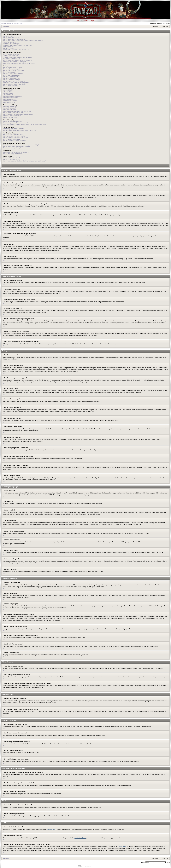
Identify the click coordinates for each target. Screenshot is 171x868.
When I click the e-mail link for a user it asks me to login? (19, 63)
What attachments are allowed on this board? (16, 152)
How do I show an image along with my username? (18, 60)
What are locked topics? (10, 101)
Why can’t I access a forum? (11, 77)
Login (92, 21)
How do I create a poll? (9, 72)
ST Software (87, 866)
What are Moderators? (9, 108)
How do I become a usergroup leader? (14, 113)
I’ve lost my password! (9, 42)
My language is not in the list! (11, 59)
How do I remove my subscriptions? (13, 148)
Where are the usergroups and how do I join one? (17, 111)
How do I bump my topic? (10, 86)
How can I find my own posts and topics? (15, 141)
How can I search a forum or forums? (13, 135)
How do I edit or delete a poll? (11, 75)
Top (4, 178)
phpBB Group (51, 829)
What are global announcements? (12, 96)
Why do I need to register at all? (12, 38)
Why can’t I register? (9, 48)
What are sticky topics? (9, 99)
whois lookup (123, 846)
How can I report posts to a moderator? (14, 81)
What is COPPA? (8, 47)
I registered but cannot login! (11, 44)
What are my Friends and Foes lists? (13, 129)
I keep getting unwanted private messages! (15, 123)
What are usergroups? (9, 110)
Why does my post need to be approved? (15, 84)
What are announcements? (11, 98)
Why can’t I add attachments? (11, 78)
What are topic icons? (9, 102)
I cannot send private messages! (12, 121)
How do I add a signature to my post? (14, 71)
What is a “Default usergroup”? (12, 116)
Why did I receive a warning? (11, 80)
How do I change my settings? (12, 54)
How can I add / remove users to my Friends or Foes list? (19, 130)
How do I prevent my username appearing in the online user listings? (23, 41)
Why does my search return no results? (14, 136)
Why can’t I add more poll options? (13, 74)
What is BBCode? (8, 90)
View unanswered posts (7, 24)
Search (85, 21)
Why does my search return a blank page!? (15, 138)
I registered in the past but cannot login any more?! (17, 45)
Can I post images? (8, 95)
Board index (6, 27)
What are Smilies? (8, 93)
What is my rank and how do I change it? (15, 62)
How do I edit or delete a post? (12, 69)
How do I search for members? (12, 139)
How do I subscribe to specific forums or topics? (17, 146)
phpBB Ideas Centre (80, 838)
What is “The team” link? (10, 117)
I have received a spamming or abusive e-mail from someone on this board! (25, 125)
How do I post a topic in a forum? (12, 67)
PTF (92, 866)
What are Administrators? (10, 107)
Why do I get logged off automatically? (14, 39)
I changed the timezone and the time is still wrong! (17, 57)
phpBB (79, 865)
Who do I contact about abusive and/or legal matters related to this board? (24, 161)
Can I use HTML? (8, 92)
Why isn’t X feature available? (11, 160)
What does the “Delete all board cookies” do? (16, 50)
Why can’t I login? (8, 36)
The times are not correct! (10, 56)
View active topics (18, 24)
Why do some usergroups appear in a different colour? (18, 114)
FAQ (79, 21)
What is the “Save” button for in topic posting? (16, 83)
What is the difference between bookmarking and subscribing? (21, 145)
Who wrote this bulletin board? (12, 158)
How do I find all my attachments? (13, 154)
